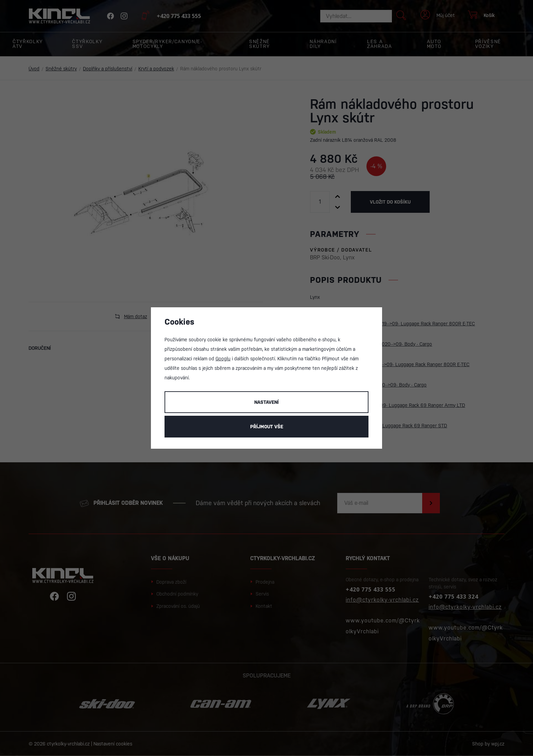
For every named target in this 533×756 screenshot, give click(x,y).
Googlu (223, 359)
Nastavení (266, 402)
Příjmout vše (267, 427)
